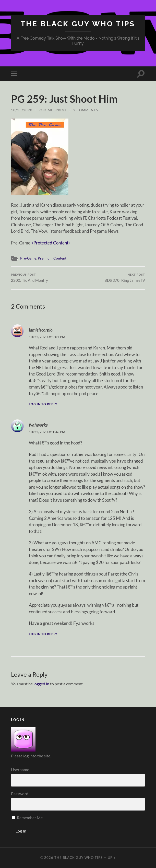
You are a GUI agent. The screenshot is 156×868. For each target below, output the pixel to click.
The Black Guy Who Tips (78, 24)
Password (20, 794)
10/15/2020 (22, 110)
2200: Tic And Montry (29, 278)
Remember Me (27, 818)
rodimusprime (53, 110)
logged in (41, 684)
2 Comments (86, 110)
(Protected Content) (51, 243)
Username (20, 770)
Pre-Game (28, 258)
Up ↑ (112, 858)
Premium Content (52, 258)
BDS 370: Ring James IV (125, 278)
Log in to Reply (43, 404)
